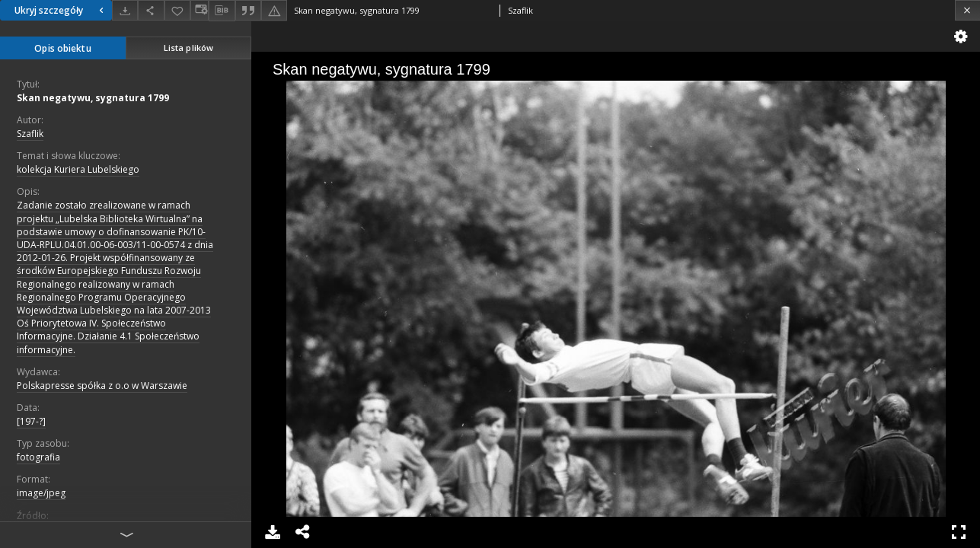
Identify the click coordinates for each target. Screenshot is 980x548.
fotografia (38, 457)
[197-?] (31, 421)
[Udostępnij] (151, 10)
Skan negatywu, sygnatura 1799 (93, 98)
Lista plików (188, 48)
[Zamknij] (967, 10)
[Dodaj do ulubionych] (177, 10)
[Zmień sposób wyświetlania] (200, 10)
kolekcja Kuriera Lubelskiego (78, 169)
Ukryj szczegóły (61, 10)
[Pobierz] (125, 10)
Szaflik (30, 134)
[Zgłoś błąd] (274, 10)
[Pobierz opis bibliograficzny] (222, 11)
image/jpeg (41, 493)
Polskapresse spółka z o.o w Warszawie (102, 386)
